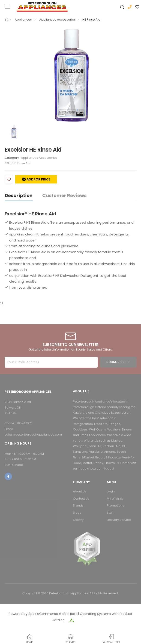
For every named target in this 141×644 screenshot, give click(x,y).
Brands (78, 505)
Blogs (77, 513)
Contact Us (81, 499)
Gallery (78, 520)
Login (111, 491)
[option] (70, 75)
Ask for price (38, 179)
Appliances (24, 20)
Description (19, 195)
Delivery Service (119, 520)
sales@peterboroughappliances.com (33, 435)
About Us (80, 491)
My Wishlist (115, 499)
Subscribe (115, 362)
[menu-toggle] (7, 7)
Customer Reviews (64, 195)
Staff (110, 513)
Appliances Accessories (57, 20)
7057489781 (25, 423)
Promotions (115, 505)
